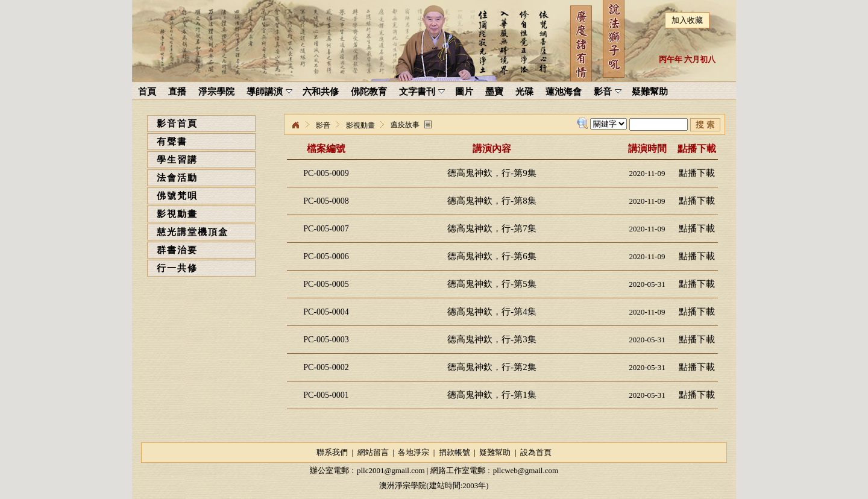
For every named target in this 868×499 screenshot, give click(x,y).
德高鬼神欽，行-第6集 (492, 256)
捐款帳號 (454, 452)
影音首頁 (177, 124)
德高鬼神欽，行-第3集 (492, 339)
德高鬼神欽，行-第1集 (492, 395)
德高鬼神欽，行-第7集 (492, 228)
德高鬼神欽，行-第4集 (492, 312)
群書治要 (177, 250)
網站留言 (373, 452)
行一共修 (177, 268)
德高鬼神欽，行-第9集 (492, 173)
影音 (323, 125)
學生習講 (177, 160)
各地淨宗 (414, 452)
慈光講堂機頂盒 (193, 232)
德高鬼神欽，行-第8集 (492, 201)
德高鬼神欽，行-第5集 (492, 284)
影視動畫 (177, 214)
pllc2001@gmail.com (391, 470)
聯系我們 (332, 452)
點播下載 (697, 173)
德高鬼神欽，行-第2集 (492, 367)
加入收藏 (687, 20)
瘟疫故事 (405, 125)
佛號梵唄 (177, 196)
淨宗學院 (295, 125)
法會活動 (177, 178)
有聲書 (172, 142)
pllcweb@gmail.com (526, 470)
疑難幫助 (495, 452)
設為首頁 (536, 452)
